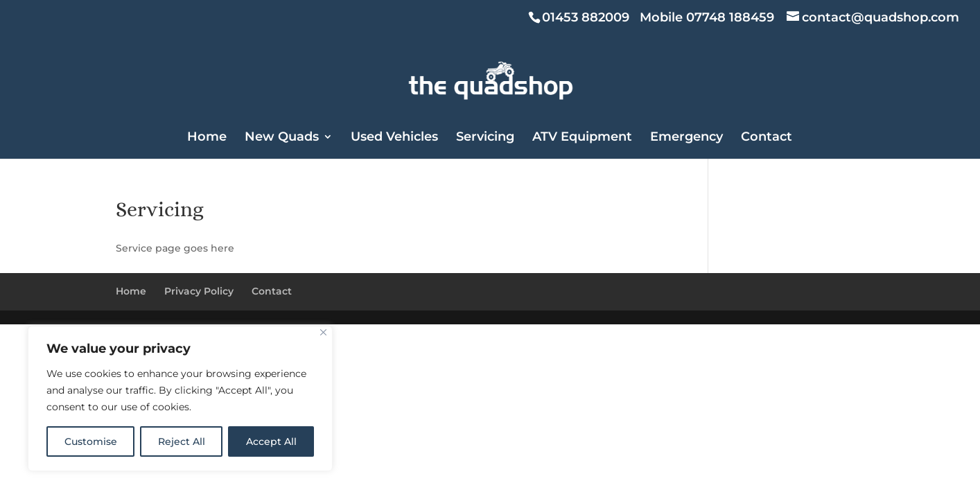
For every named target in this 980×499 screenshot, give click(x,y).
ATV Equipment (582, 138)
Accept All (271, 441)
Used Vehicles (394, 138)
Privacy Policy (199, 291)
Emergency (686, 138)
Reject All (182, 441)
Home (207, 138)
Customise (91, 441)
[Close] (323, 332)
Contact (767, 138)
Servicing (485, 138)
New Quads (282, 138)
